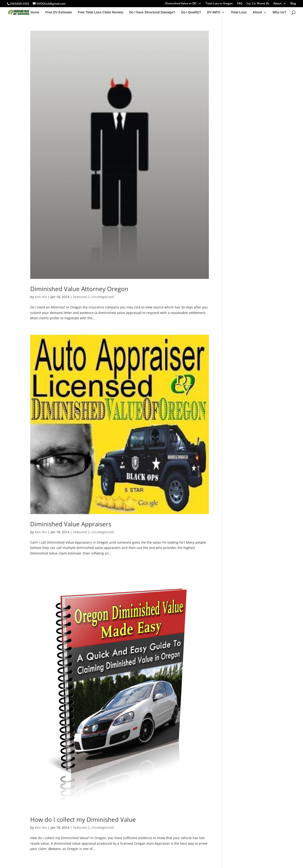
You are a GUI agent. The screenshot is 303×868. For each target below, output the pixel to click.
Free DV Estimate (58, 12)
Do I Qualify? (191, 12)
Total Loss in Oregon (219, 4)
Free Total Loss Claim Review (100, 12)
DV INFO (214, 12)
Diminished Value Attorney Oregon (79, 289)
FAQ (240, 4)
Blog (293, 4)
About (277, 4)
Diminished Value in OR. (181, 4)
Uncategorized (103, 297)
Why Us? (279, 12)
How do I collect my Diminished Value (83, 819)
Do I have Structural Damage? (152, 12)
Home (35, 12)
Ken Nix (41, 297)
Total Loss (239, 12)
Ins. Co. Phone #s (258, 4)
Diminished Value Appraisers (71, 524)
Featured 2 (81, 297)
